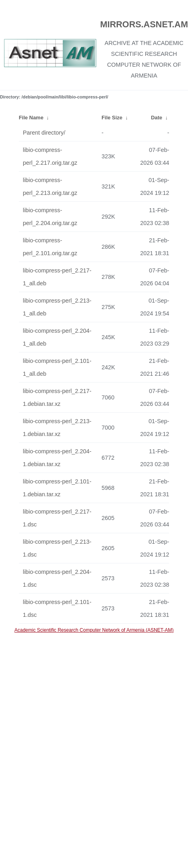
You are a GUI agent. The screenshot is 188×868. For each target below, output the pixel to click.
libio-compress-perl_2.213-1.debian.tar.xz (57, 428)
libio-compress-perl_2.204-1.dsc (57, 578)
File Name (31, 118)
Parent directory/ (44, 133)
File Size (112, 118)
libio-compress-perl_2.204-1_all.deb (57, 337)
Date (157, 118)
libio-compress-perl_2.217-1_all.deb (57, 277)
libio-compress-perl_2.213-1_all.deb (57, 307)
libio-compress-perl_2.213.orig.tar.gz (50, 186)
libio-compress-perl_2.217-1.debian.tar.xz (57, 397)
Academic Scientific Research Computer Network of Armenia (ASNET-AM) (94, 630)
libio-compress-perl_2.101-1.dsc (57, 608)
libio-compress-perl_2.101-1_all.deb (57, 367)
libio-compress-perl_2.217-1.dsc (57, 518)
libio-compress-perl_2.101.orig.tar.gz (50, 247)
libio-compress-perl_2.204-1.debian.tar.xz (57, 458)
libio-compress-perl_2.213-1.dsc (57, 548)
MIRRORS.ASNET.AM (144, 24)
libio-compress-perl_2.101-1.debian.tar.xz (57, 488)
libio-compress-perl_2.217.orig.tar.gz (50, 156)
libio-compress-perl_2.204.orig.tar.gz (50, 217)
